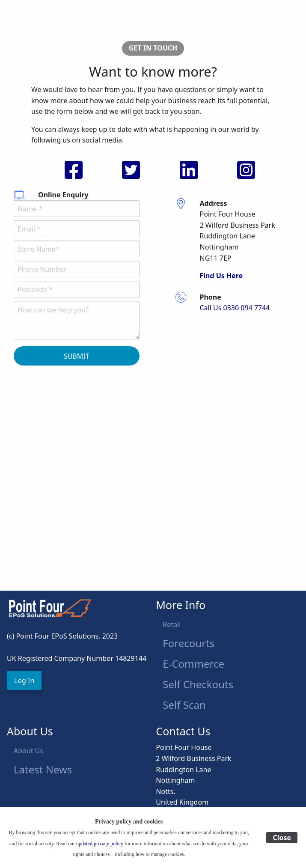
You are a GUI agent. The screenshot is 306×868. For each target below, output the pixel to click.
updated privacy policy (100, 844)
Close (282, 838)
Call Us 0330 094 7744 (235, 308)
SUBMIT (77, 356)
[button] (24, 680)
